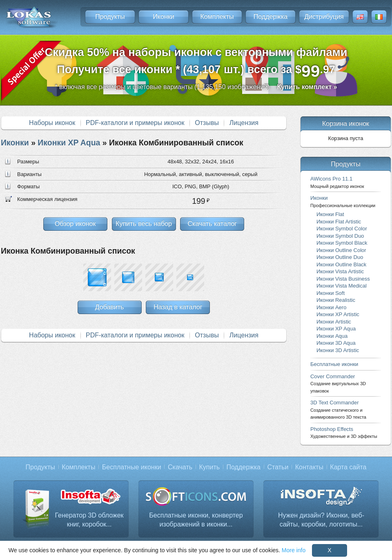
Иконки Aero (331, 307)
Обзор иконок (75, 224)
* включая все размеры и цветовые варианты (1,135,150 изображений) (196, 87)
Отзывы (207, 123)
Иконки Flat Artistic (339, 222)
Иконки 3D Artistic (338, 350)
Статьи (278, 467)
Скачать (180, 467)
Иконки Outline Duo (340, 257)
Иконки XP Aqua (69, 143)
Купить (210, 467)
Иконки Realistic (336, 300)
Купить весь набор (144, 224)
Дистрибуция (324, 17)
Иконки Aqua (332, 336)
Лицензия (244, 123)
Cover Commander (338, 383)
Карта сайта (348, 467)
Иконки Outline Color (341, 250)
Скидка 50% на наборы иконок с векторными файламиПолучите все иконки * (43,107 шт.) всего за (196, 63)
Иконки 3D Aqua (336, 343)
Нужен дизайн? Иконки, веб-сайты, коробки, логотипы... (321, 520)
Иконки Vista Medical (342, 286)
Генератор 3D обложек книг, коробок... (89, 520)
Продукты (110, 17)
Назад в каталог (178, 307)
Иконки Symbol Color (342, 229)
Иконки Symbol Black (342, 243)
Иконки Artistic (334, 322)
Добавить (110, 307)
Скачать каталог (212, 224)
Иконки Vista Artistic (340, 271)
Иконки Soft (331, 293)
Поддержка (271, 17)
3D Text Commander (338, 409)
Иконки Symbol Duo (340, 236)
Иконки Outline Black (341, 264)
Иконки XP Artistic (338, 314)
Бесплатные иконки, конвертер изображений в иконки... (196, 520)
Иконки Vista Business (343, 279)
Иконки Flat (330, 214)
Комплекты (217, 17)
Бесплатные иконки (334, 364)
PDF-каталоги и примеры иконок (135, 123)
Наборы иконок (52, 123)
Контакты (309, 467)
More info (294, 550)
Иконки (163, 17)
